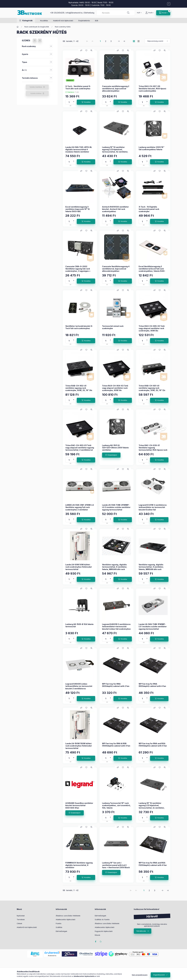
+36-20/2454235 (57, 13)
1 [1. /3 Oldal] (100, 41)
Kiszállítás (44, 21)
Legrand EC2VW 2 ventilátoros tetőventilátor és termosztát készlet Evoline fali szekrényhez (153, 508)
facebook (96, 942)
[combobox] (116, 13)
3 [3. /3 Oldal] (111, 41)
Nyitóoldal (21, 916)
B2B (97, 21)
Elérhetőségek (61, 931)
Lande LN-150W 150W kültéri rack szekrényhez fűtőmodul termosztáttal (78, 746)
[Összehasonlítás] (81, 50)
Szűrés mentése (36, 87)
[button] (26, 20)
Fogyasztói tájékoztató (104, 931)
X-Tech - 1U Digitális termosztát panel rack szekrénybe (149, 209)
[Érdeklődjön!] (111, 455)
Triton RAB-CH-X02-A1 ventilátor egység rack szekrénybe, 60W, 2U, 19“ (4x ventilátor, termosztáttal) (79, 389)
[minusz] (74, 103)
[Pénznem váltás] (139, 13)
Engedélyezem (159, 975)
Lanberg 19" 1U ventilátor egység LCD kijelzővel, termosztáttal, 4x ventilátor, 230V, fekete (115, 151)
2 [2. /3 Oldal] (106, 41)
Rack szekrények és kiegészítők (37, 27)
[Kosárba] (86, 102)
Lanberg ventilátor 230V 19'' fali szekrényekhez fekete (152, 148)
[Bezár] (169, 4)
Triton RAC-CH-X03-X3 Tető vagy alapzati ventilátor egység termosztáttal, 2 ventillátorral (80, 448)
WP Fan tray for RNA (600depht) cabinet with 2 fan (116, 685)
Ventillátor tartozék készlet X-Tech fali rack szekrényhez (79, 327)
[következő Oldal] (119, 41)
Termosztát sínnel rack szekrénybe (113, 327)
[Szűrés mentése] (35, 40)
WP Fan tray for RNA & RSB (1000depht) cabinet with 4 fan (116, 745)
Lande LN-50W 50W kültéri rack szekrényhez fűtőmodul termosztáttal (78, 567)
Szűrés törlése (36, 93)
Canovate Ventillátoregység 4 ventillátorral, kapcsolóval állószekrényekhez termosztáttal (116, 270)
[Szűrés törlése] (40, 40)
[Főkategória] (18, 27)
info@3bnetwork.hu (74, 13)
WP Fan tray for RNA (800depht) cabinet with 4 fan (152, 685)
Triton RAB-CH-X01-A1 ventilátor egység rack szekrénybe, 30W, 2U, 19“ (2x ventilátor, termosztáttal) (152, 389)
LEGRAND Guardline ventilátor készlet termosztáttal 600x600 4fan (79, 805)
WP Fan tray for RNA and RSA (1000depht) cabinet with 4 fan (153, 745)
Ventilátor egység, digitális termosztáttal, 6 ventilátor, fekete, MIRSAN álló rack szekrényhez (115, 568)
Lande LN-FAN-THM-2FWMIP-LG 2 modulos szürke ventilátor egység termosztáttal (116, 507)
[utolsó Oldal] (124, 41)
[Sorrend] (157, 41)
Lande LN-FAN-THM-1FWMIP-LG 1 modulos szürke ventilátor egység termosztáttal (153, 626)
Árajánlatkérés (84, 21)
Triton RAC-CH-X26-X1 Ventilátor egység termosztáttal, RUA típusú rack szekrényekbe (153, 449)
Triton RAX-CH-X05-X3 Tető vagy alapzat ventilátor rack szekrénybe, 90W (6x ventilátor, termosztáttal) (152, 330)
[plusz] (74, 101)
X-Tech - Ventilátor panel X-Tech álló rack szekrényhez (78, 87)
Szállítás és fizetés (102, 919)
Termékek (21, 919)
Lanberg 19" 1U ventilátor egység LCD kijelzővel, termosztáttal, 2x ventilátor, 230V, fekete (152, 807)
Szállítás (59, 927)
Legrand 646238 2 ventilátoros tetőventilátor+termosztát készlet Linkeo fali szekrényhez (116, 626)
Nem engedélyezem (140, 975)
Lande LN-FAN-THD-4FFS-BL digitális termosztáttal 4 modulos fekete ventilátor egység (79, 151)
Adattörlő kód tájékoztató (63, 21)
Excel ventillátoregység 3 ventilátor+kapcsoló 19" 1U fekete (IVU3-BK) (78, 209)
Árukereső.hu (52, 956)
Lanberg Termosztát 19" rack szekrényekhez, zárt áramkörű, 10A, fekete (116, 805)
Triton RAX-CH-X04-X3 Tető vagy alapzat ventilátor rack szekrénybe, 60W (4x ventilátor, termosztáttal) (115, 389)
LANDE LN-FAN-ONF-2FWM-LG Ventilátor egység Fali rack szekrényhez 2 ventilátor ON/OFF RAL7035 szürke (80, 508)
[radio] (139, 41)
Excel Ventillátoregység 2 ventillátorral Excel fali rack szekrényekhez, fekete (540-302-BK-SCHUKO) (152, 270)
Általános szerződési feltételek (68, 916)
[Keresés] (128, 13)
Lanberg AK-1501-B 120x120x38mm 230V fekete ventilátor (115, 448)
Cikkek (19, 923)
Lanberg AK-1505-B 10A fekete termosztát (79, 625)
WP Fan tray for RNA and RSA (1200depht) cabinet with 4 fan (153, 864)
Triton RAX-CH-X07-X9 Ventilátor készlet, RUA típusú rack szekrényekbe (152, 89)
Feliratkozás (141, 931)
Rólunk (97, 935)
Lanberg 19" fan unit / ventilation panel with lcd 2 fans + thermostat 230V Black (116, 865)
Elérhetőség (89, 13)
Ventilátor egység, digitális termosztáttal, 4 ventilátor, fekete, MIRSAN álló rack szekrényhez (151, 568)
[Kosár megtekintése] (163, 13)
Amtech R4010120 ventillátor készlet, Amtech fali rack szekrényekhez (115, 209)
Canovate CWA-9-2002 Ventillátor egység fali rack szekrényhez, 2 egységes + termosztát (78, 270)
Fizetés (59, 923)
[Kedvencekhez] (86, 50)
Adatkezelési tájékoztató (66, 919)
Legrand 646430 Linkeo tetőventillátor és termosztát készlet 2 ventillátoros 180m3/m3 (79, 687)
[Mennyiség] (69, 102)
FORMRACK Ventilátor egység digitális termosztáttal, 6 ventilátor (79, 865)
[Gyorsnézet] (91, 50)
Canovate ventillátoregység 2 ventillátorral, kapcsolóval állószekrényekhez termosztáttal (116, 90)
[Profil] (149, 13)
